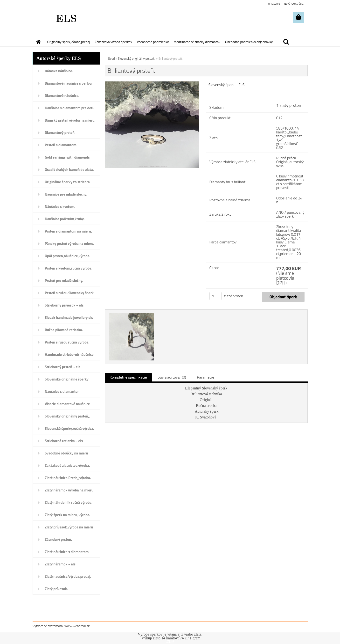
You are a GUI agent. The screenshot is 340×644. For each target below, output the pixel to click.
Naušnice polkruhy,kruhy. (65, 219)
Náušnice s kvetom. (60, 207)
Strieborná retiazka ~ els (64, 441)
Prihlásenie (273, 4)
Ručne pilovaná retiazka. (64, 330)
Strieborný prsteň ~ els (63, 367)
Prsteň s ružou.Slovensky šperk (69, 293)
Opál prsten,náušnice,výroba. (68, 256)
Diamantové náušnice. (62, 96)
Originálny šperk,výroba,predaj (69, 42)
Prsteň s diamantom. (61, 145)
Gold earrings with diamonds (67, 157)
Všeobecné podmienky (153, 42)
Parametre (205, 377)
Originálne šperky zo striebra (67, 182)
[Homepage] (38, 42)
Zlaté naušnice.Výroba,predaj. (68, 576)
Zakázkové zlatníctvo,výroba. (67, 465)
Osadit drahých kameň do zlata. (69, 170)
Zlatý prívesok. (56, 589)
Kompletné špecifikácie (128, 377)
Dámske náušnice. (59, 71)
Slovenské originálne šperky (67, 379)
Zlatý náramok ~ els (60, 564)
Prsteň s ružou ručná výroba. (67, 342)
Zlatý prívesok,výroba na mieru (69, 527)
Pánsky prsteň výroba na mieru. (70, 244)
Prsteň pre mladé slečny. (64, 281)
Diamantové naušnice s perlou (68, 83)
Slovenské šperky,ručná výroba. (69, 428)
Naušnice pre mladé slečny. (66, 194)
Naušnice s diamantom (63, 392)
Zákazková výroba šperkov (113, 42)
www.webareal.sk (77, 626)
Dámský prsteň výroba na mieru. (70, 120)
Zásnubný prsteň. (59, 539)
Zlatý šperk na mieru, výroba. (68, 515)
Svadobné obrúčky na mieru (66, 453)
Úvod (111, 59)
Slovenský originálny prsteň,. (67, 416)
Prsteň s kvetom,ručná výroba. (69, 268)
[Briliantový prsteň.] (152, 83)
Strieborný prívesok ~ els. (65, 305)
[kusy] (215, 296)
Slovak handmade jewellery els (69, 318)
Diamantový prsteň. (60, 133)
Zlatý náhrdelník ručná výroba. (69, 502)
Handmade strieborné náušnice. (70, 355)
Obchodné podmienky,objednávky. (249, 42)
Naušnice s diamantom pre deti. (70, 108)
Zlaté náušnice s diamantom (67, 552)
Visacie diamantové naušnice (67, 404)
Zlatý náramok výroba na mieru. (70, 490)
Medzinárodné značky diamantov (197, 42)
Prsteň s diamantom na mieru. (68, 231)
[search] (286, 42)
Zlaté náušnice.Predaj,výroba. (68, 478)
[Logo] (66, 18)
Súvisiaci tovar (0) (172, 377)
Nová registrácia (294, 4)
